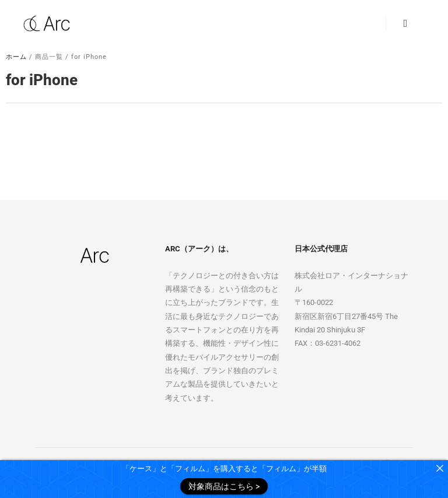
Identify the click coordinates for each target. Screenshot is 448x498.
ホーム (16, 57)
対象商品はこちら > (224, 486)
